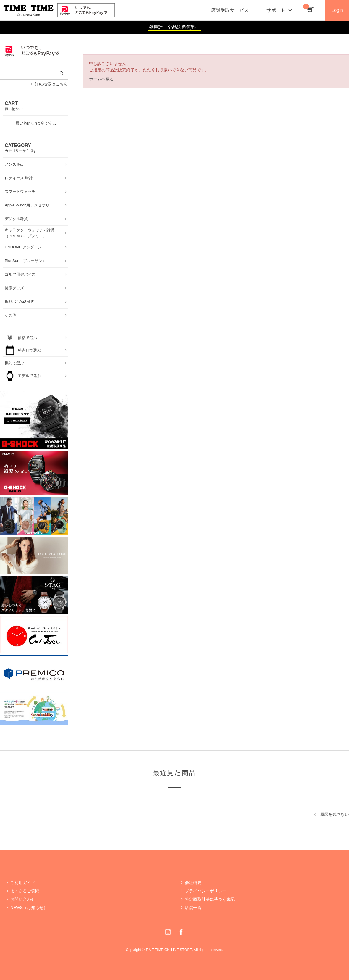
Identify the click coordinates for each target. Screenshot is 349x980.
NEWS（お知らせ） (29, 908)
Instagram (168, 932)
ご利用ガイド (23, 883)
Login (337, 10)
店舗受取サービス (230, 10)
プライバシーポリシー (206, 891)
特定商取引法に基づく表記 (210, 899)
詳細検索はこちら (51, 84)
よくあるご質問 (25, 891)
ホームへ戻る (101, 79)
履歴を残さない (335, 814)
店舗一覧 (193, 908)
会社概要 (193, 883)
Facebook (181, 932)
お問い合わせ (23, 899)
